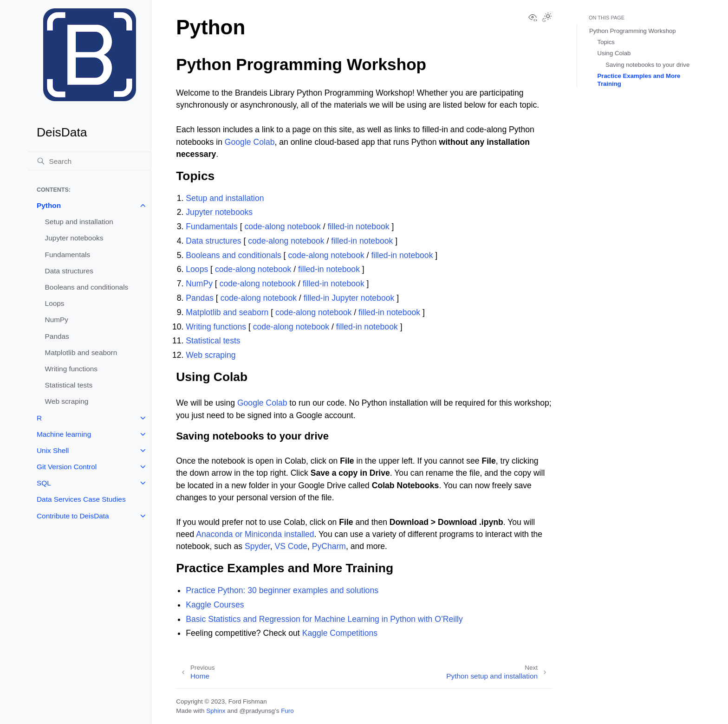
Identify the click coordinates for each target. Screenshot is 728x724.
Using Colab (614, 53)
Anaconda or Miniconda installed (255, 534)
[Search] (90, 161)
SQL (44, 483)
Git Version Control (67, 467)
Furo (287, 711)
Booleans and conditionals (87, 287)
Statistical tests (69, 385)
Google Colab (250, 142)
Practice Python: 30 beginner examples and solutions (282, 590)
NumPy (57, 320)
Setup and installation (79, 222)
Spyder (257, 546)
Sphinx (216, 711)
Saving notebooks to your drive (647, 65)
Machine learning (64, 434)
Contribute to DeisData (73, 516)
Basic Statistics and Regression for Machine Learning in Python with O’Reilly (324, 619)
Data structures (69, 271)
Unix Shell (53, 450)
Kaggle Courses (215, 605)
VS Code (291, 546)
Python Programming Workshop (633, 31)
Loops (55, 303)
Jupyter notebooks (74, 238)
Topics (606, 42)
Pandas (57, 336)
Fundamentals (68, 255)
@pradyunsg (257, 711)
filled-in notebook (358, 226)
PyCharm (329, 546)
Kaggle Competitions (340, 633)
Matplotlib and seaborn (81, 352)
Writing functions (71, 369)
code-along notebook (282, 226)
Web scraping (67, 401)
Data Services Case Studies (81, 499)
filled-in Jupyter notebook (349, 298)
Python (49, 205)
